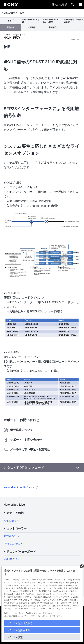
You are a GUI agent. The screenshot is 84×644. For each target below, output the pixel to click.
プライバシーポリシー (40, 616)
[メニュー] (80, 5)
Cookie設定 (16, 637)
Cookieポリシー (32, 613)
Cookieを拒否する (20, 630)
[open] (72, 5)
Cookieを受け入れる (21, 623)
